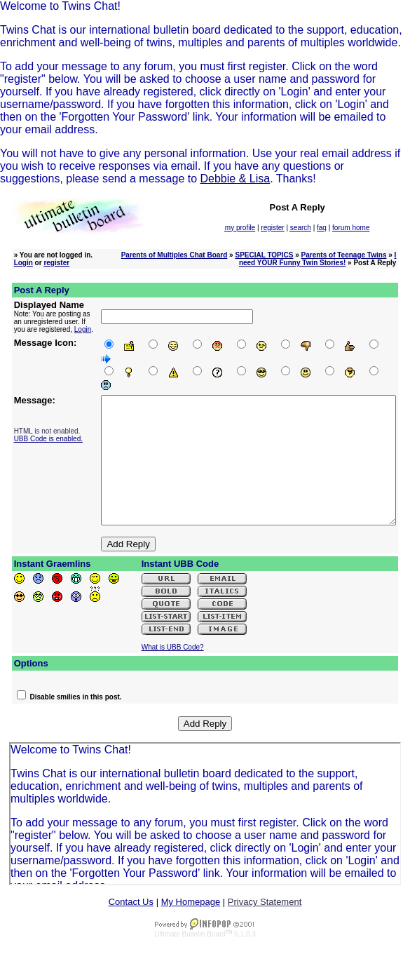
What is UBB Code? (173, 665)
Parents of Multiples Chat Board (175, 255)
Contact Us (131, 920)
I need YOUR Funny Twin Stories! (317, 259)
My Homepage (191, 920)
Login (23, 263)
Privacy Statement (265, 920)
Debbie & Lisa (235, 179)
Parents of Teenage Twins (344, 255)
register (56, 263)
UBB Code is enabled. (38, 432)
